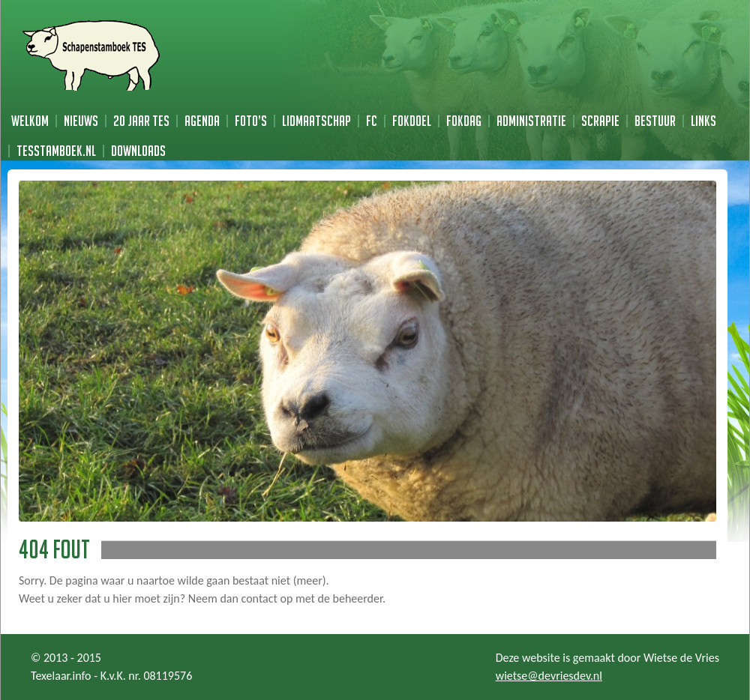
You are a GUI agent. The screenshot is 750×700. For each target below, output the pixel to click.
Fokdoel (412, 121)
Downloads (138, 151)
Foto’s (251, 121)
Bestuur (655, 121)
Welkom (30, 121)
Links (703, 121)
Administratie (531, 121)
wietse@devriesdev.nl (549, 676)
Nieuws (81, 121)
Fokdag (464, 121)
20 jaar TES (141, 121)
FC (372, 121)
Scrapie (600, 121)
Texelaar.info (61, 676)
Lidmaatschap (316, 121)
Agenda (202, 121)
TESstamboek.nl (56, 151)
